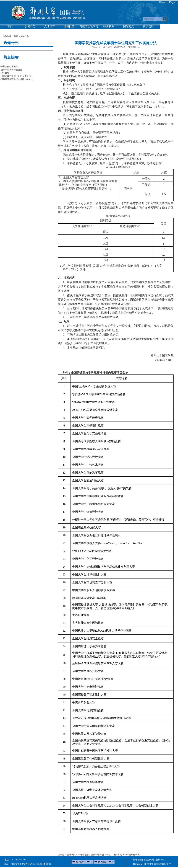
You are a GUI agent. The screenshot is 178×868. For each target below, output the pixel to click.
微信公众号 (149, 860)
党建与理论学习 (89, 26)
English (173, 2)
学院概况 (30, 26)
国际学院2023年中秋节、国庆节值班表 (85, 855)
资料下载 (160, 860)
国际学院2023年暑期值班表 (127, 855)
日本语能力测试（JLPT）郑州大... (17, 76)
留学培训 (148, 26)
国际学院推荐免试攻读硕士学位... (17, 79)
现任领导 (5, 73)
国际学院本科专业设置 (11, 70)
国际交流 (129, 26)
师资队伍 (69, 26)
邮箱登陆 (137, 860)
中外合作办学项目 (9, 66)
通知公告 (25, 36)
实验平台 (10, 31)
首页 (10, 26)
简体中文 (163, 2)
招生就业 (109, 26)
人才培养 (49, 26)
